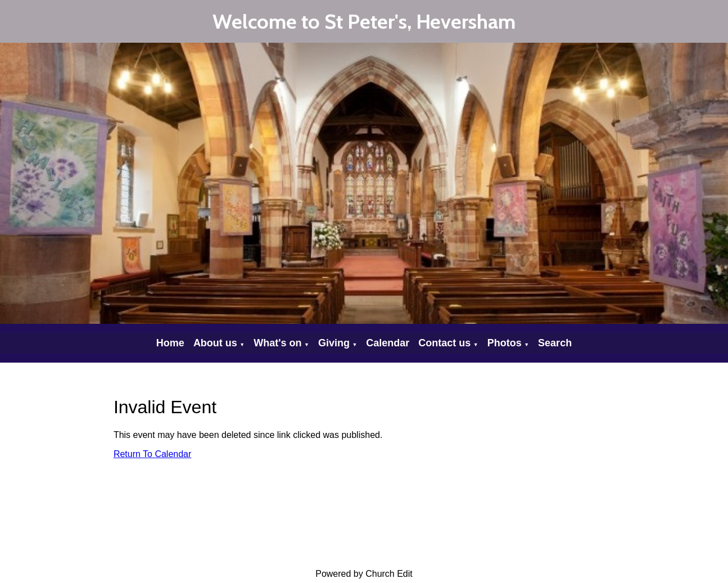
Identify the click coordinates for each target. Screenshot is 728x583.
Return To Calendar (152, 454)
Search (555, 343)
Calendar (388, 343)
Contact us (444, 343)
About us (215, 343)
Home (170, 343)
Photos (505, 343)
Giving (334, 343)
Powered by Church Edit (364, 574)
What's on (277, 343)
